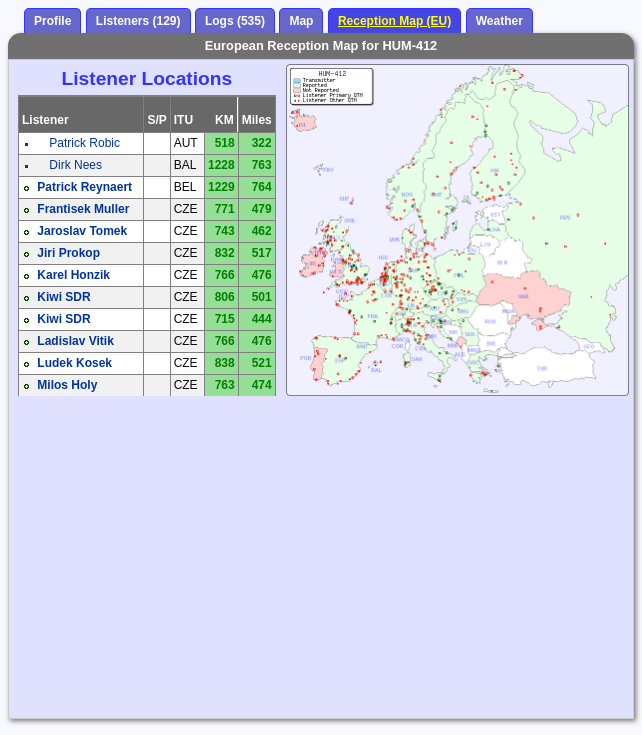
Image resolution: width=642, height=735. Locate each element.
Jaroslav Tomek (82, 231)
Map (301, 21)
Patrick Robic (84, 143)
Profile (52, 21)
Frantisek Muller (83, 209)
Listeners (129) (138, 21)
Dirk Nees (75, 165)
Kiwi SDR (63, 297)
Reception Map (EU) (394, 21)
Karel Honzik (73, 275)
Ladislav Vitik (75, 341)
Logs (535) (235, 21)
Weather (499, 21)
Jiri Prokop (68, 253)
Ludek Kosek (74, 363)
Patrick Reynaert (84, 187)
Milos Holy (67, 385)
